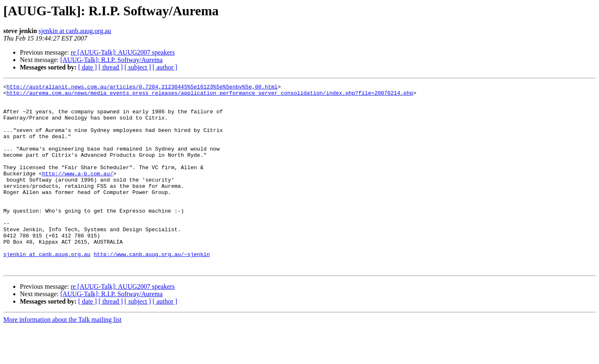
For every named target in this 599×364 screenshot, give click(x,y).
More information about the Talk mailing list (62, 357)
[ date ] (87, 67)
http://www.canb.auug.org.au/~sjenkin (152, 289)
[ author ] (165, 67)
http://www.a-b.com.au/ (78, 192)
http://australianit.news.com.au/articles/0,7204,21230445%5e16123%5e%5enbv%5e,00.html (142, 88)
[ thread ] (111, 67)
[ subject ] (138, 67)
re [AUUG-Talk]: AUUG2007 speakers (123, 52)
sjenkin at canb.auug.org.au (75, 31)
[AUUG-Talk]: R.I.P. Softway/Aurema (111, 60)
